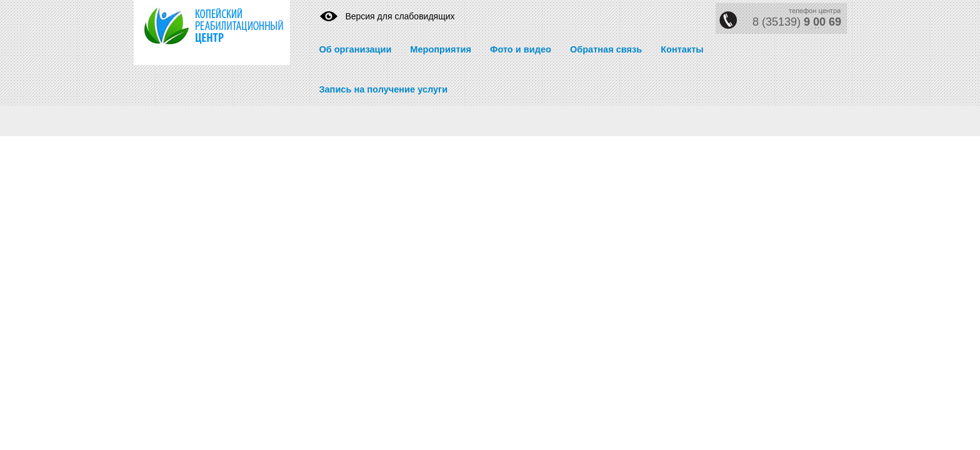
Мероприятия (441, 49)
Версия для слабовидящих (400, 16)
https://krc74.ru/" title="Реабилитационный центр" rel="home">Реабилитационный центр (202, 32)
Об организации (355, 49)
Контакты (682, 49)
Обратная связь (606, 49)
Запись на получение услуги (383, 89)
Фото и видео (521, 49)
